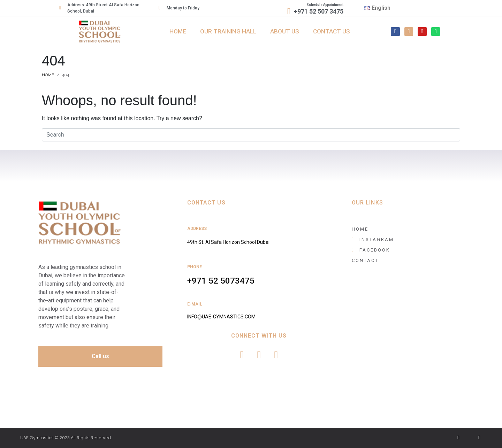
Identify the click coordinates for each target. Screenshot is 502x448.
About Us (285, 31)
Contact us (332, 31)
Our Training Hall (228, 31)
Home (178, 31)
